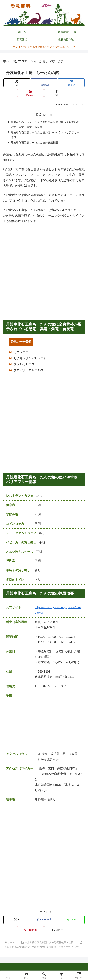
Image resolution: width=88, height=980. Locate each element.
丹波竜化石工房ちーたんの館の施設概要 (34, 143)
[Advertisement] (44, 272)
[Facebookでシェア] (44, 83)
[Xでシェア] (17, 83)
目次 (39, 115)
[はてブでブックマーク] (71, 83)
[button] (58, 93)
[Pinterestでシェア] (30, 93)
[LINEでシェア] (71, 920)
